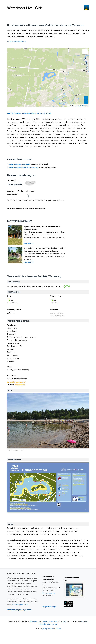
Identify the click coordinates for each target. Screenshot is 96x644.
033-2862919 (20, 385)
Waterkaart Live (35, 621)
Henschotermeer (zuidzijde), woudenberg (24, 167)
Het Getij (63, 621)
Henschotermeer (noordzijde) (19, 164)
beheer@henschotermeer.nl (17, 382)
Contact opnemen (49, 593)
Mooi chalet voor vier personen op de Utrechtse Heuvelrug (44, 248)
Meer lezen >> (29, 243)
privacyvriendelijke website (52, 629)
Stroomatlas (53, 621)
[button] (85, 52)
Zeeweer (45, 621)
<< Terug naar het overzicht (17, 41)
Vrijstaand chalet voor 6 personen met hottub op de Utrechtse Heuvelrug (42, 228)
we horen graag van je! (20, 604)
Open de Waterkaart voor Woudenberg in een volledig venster (29, 113)
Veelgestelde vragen (49, 607)
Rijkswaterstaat (83, 106)
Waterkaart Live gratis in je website (19, 610)
